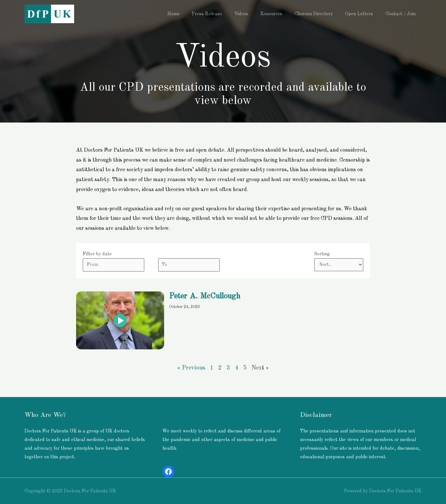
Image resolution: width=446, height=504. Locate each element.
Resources (282, 14)
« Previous (191, 368)
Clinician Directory (321, 14)
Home (193, 14)
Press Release (223, 14)
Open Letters (363, 14)
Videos (254, 14)
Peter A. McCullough (205, 296)
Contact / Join (402, 14)
